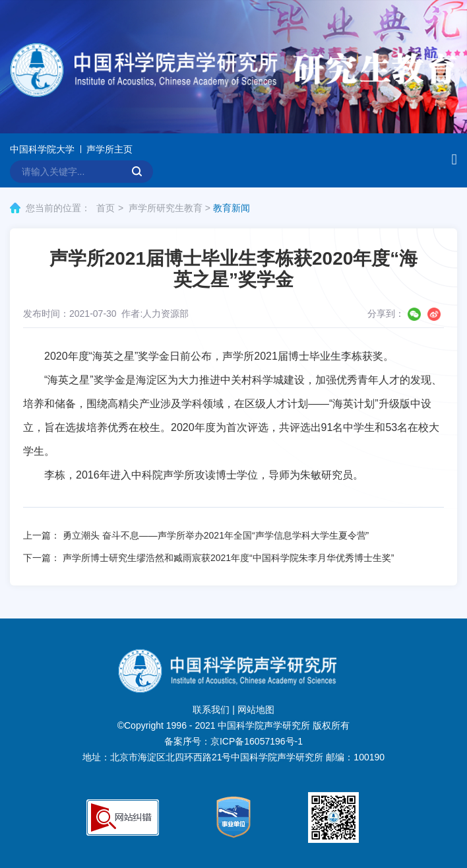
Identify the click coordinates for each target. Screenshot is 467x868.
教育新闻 (232, 208)
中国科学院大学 (42, 149)
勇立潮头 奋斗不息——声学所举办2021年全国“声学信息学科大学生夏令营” (216, 535)
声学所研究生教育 (166, 208)
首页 (106, 208)
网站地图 (256, 710)
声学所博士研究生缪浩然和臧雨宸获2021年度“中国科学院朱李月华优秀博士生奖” (228, 558)
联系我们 (211, 710)
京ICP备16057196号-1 (257, 741)
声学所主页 (109, 149)
